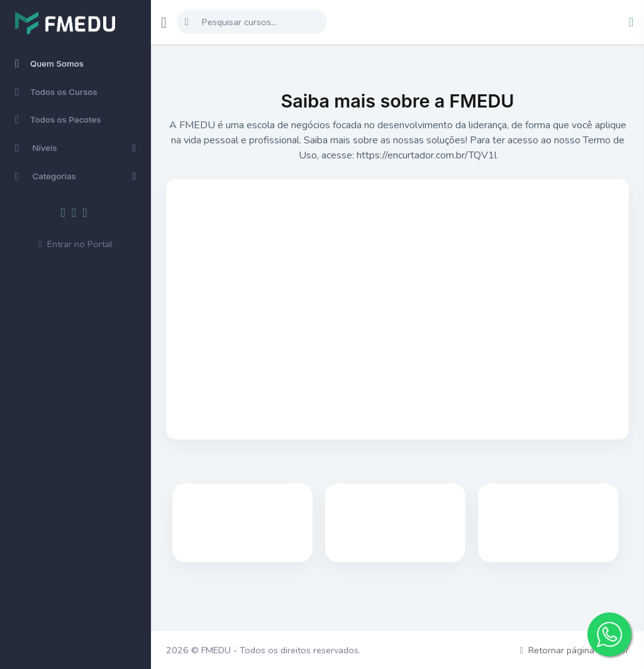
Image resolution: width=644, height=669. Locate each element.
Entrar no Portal (75, 244)
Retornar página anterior (575, 650)
